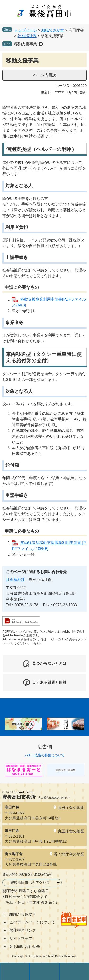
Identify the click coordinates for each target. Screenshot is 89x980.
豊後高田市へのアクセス (30, 883)
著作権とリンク (23, 930)
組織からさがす (23, 914)
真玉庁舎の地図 (71, 831)
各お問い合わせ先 (25, 946)
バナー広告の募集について (45, 755)
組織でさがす (53, 30)
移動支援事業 (26, 44)
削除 (41, 44)
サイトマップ (21, 938)
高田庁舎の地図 (71, 808)
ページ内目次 (45, 75)
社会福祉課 (27, 36)
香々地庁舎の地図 (69, 854)
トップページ (26, 30)
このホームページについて (32, 922)
